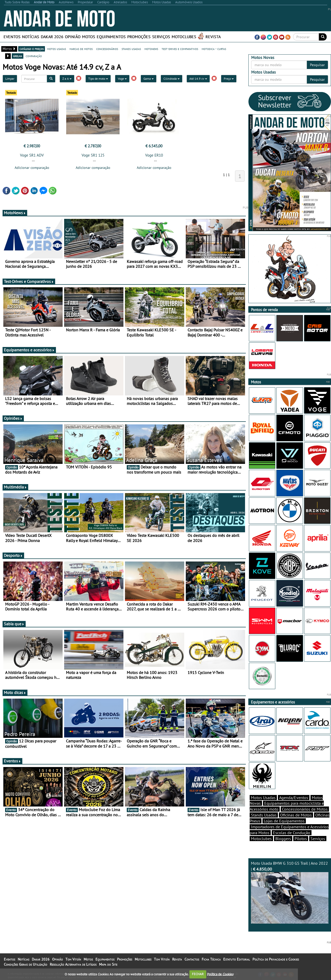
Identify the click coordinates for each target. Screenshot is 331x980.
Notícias (31, 37)
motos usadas (57, 49)
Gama (149, 79)
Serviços (161, 37)
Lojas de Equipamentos (284, 821)
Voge (122, 79)
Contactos (192, 959)
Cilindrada (172, 79)
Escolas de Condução (292, 833)
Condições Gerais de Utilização (26, 964)
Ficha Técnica (211, 959)
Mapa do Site (108, 964)
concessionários (107, 49)
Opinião (73, 37)
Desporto (13, 555)
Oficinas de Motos (296, 815)
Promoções (139, 37)
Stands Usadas (264, 815)
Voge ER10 (154, 155)
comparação (34, 56)
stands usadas (131, 49)
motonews (151, 49)
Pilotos (301, 839)
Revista (213, 37)
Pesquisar (317, 65)
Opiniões (13, 418)
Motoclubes (184, 37)
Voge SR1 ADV (32, 155)
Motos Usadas (263, 798)
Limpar (10, 79)
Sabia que (14, 624)
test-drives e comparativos (180, 49)
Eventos (12, 37)
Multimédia (15, 487)
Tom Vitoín (73, 959)
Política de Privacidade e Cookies (276, 959)
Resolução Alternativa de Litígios (73, 964)
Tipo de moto (98, 79)
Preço (229, 79)
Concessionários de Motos (305, 809)
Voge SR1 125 (93, 155)
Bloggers (283, 839)
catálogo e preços (32, 49)
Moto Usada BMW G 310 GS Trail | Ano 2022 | (290, 892)
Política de (220, 974)
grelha (18, 56)
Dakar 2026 (52, 37)
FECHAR (198, 974)
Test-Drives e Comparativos (29, 281)
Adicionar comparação (32, 168)
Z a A (67, 79)
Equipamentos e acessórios (29, 350)
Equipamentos (111, 37)
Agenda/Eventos (294, 798)
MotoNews (15, 213)
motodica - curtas (214, 49)
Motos (89, 37)
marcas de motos (81, 49)
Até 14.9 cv (198, 79)
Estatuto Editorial (237, 959)
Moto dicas (15, 692)
